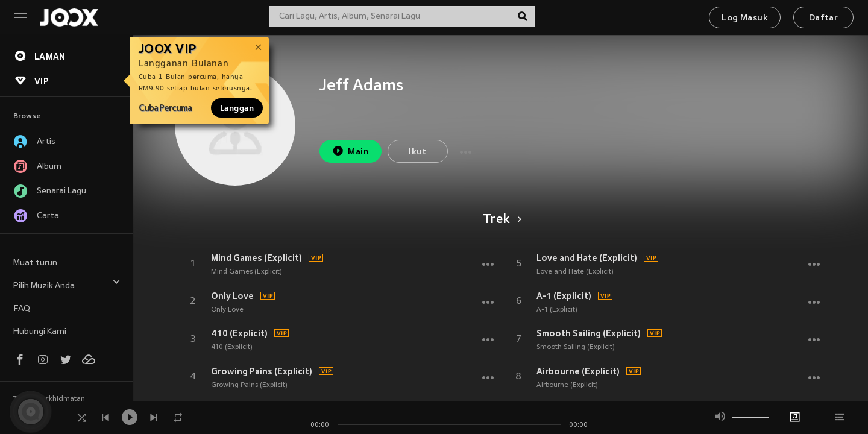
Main (351, 151)
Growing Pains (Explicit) (262, 371)
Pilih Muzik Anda (67, 284)
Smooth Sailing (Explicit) (589, 333)
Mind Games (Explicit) (256, 258)
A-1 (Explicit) (564, 296)
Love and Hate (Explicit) (587, 258)
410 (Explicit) (239, 333)
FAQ (22, 309)
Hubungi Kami (40, 332)
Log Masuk (745, 18)
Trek (500, 220)
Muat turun (35, 263)
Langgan (237, 108)
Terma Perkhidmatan (49, 399)
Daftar (823, 18)
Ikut (418, 152)
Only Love (232, 296)
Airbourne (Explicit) (578, 371)
